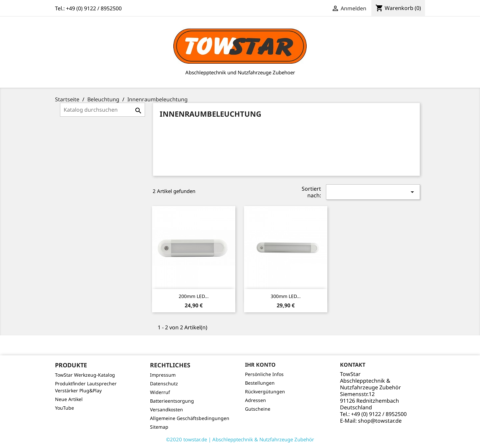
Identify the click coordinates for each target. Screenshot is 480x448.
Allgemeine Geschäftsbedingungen (190, 418)
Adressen (255, 400)
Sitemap (159, 427)
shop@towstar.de (380, 421)
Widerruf (160, 392)
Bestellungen (260, 383)
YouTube (64, 408)
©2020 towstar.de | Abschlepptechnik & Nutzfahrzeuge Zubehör (240, 439)
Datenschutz (164, 383)
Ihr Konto (260, 365)
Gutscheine (258, 409)
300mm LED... (286, 296)
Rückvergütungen (265, 391)
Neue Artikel (69, 399)
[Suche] (102, 110)
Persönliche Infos (264, 374)
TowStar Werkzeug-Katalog (85, 375)
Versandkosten (166, 409)
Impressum (163, 375)
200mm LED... (194, 296)
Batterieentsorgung (172, 401)
